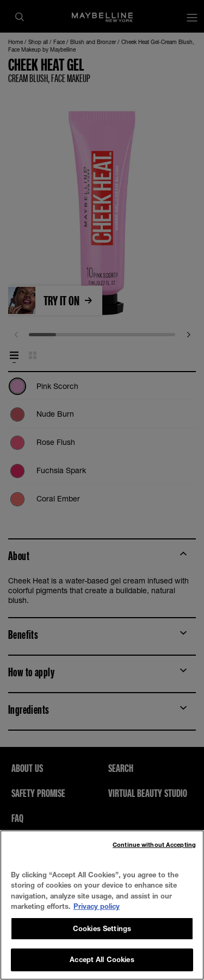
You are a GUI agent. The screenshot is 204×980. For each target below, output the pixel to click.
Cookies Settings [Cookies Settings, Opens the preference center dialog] (102, 928)
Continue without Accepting (154, 844)
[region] (102, 905)
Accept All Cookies (102, 959)
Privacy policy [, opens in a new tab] (97, 906)
